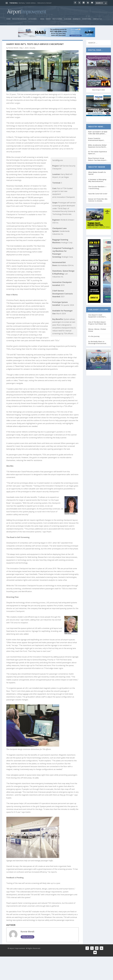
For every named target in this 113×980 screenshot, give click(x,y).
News (42, 20)
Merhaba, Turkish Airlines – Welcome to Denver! (35, 3)
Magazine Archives (19, 20)
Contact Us (97, 20)
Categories (32, 20)
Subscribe (68, 20)
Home (9, 20)
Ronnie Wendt (13, 49)
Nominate (77, 20)
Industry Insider (97, 168)
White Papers (57, 20)
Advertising (87, 20)
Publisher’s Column (98, 310)
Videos (48, 20)
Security (33, 49)
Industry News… (97, 127)
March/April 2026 (98, 91)
